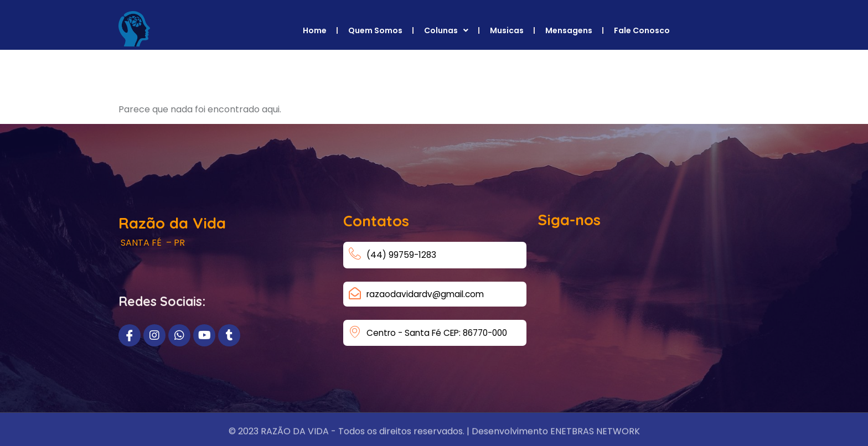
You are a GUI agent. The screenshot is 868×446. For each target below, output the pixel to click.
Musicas (507, 30)
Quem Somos (375, 30)
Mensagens (569, 30)
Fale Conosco (642, 30)
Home (315, 30)
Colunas (446, 30)
